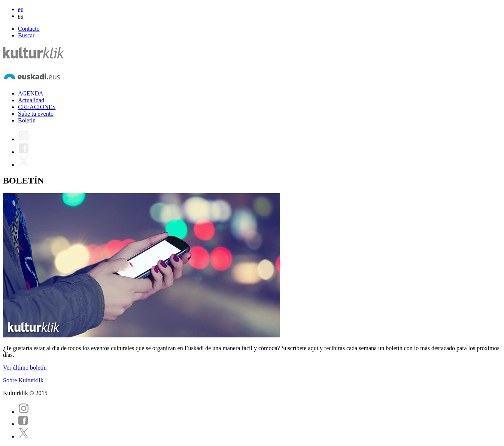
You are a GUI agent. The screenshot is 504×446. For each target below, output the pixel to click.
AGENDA (31, 93)
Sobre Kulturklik (23, 380)
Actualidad (31, 100)
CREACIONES (37, 107)
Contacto (29, 29)
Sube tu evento (36, 114)
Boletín (27, 120)
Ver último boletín (25, 368)
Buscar (26, 35)
